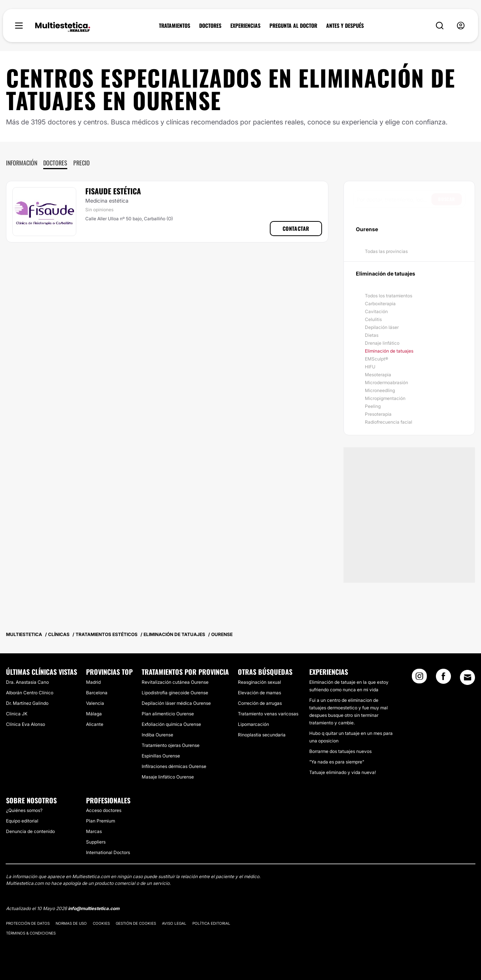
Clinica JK (17, 714)
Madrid (93, 682)
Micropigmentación (385, 398)
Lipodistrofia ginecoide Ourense (175, 693)
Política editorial (211, 923)
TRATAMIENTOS (175, 26)
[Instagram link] (419, 679)
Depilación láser (382, 327)
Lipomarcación (253, 724)
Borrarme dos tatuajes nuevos (340, 751)
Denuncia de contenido (30, 831)
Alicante (95, 724)
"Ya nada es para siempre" (337, 762)
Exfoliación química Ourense (171, 724)
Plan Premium (101, 821)
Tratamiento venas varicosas (268, 714)
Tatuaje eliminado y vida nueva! (343, 772)
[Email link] (467, 677)
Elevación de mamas (259, 693)
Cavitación (376, 311)
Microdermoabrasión (386, 382)
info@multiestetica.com (94, 908)
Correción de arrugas (260, 703)
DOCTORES (210, 26)
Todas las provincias (386, 251)
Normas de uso (71, 923)
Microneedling (380, 390)
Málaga (94, 714)
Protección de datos (28, 923)
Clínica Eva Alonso (26, 724)
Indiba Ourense (157, 735)
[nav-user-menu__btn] (461, 26)
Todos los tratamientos (389, 296)
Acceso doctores (104, 810)
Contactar (296, 228)
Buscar (447, 199)
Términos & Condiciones (31, 933)
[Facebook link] (443, 679)
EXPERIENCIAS (245, 26)
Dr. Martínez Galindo (27, 703)
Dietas (372, 335)
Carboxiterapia (380, 304)
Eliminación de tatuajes (389, 351)
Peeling (373, 406)
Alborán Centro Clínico (30, 693)
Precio (82, 163)
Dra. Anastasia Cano (27, 682)
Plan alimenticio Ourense (168, 714)
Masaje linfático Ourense (168, 777)
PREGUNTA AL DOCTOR (293, 26)
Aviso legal (174, 923)
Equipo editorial (22, 821)
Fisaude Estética (113, 191)
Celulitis (373, 319)
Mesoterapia (378, 375)
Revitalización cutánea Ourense (175, 682)
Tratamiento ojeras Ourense (171, 745)
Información (22, 163)
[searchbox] (394, 199)
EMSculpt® (377, 359)
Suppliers (96, 842)
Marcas (94, 831)
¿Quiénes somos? (24, 810)
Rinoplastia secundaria (262, 735)
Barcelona (97, 693)
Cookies (101, 923)
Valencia (95, 703)
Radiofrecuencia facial (389, 422)
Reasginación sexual (259, 682)
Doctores (55, 163)
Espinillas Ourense (161, 756)
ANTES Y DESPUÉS (345, 26)
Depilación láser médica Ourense (176, 703)
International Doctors (108, 852)
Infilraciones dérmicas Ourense (174, 766)
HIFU (370, 367)
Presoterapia (378, 414)
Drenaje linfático (382, 343)
